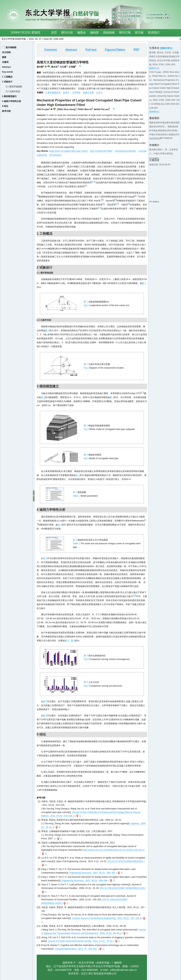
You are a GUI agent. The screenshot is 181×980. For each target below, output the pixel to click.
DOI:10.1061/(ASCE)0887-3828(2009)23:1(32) (122, 888)
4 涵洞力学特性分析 (12, 101)
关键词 (5, 62)
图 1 (144, 283)
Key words (7, 72)
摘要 (4, 57)
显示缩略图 (11, 47)
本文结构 (6, 52)
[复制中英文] (166, 48)
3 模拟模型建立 (9, 96)
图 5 (67, 641)
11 (100, 208)
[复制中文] (154, 68)
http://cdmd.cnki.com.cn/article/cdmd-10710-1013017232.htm (113, 850)
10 (117, 204)
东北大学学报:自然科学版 (14, 39)
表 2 (60, 525)
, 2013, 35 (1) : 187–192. (106, 918)
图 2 (47, 331)
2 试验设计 (7, 82)
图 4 (112, 397)
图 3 (43, 397)
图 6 (73, 641)
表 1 (78, 475)
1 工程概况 (7, 77)
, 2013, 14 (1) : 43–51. (81, 941)
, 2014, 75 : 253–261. (76, 949)
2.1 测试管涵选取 (14, 87)
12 (142, 392)
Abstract (6, 67)
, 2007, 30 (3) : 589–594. (85, 881)
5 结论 (5, 106)
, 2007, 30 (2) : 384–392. (93, 873)
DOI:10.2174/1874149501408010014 (125, 861)
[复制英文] (154, 112)
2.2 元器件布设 (13, 91)
